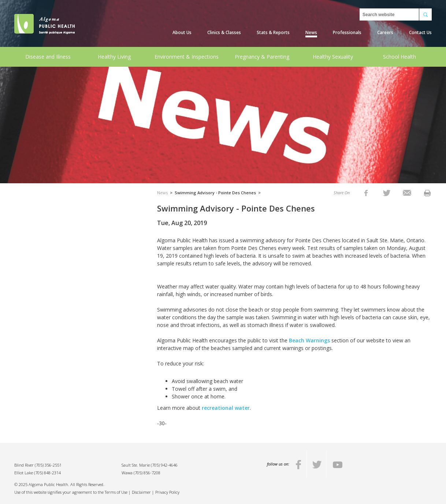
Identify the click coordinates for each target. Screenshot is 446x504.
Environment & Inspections (187, 57)
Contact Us (420, 32)
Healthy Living (114, 57)
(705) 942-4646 (164, 465)
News (311, 32)
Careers (385, 32)
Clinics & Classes (224, 32)
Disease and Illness (48, 57)
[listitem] (366, 193)
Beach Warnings (309, 340)
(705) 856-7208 (147, 473)
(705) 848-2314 (47, 473)
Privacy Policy (167, 492)
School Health (399, 57)
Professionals (347, 32)
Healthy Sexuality (333, 57)
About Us (182, 32)
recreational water (226, 408)
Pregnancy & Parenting (262, 57)
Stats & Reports (273, 32)
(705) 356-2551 (48, 465)
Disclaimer (141, 492)
